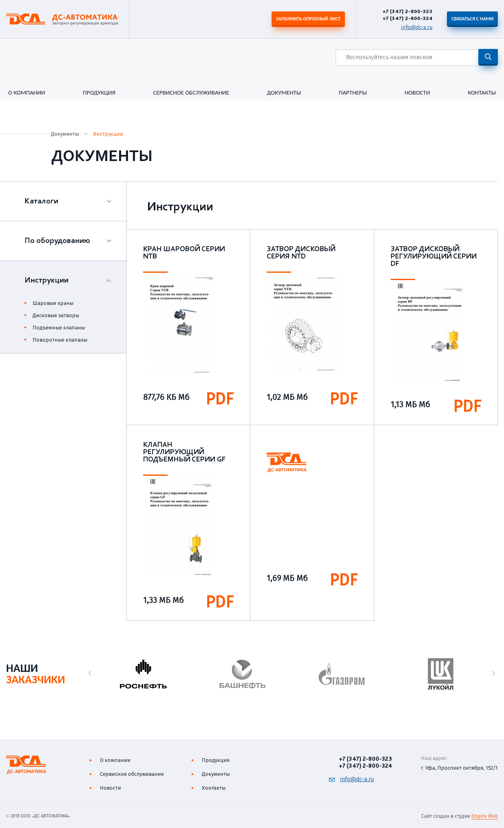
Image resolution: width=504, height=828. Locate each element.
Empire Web (485, 816)
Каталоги (41, 201)
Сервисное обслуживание (191, 93)
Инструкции (108, 134)
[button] (90, 673)
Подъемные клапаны (59, 328)
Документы (284, 93)
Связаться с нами (472, 19)
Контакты (482, 93)
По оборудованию (57, 241)
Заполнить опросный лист (308, 19)
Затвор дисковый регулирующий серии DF (434, 257)
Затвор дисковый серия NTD (301, 253)
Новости (417, 93)
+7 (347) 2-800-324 (408, 18)
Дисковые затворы (56, 315)
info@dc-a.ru (417, 27)
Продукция (99, 93)
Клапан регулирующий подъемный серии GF (184, 453)
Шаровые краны (53, 303)
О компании (27, 93)
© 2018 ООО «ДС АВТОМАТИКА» (38, 816)
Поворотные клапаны (60, 340)
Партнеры (353, 93)
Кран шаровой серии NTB (184, 253)
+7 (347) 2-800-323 (407, 11)
